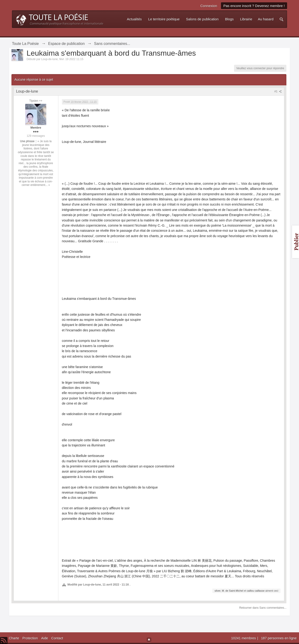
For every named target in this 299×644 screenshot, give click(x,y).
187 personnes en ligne (279, 638)
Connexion (209, 6)
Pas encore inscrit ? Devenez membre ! (254, 6)
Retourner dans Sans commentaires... (263, 608)
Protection (30, 638)
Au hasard (266, 19)
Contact (57, 638)
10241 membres (244, 638)
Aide (44, 638)
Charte (14, 638)
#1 (278, 91)
